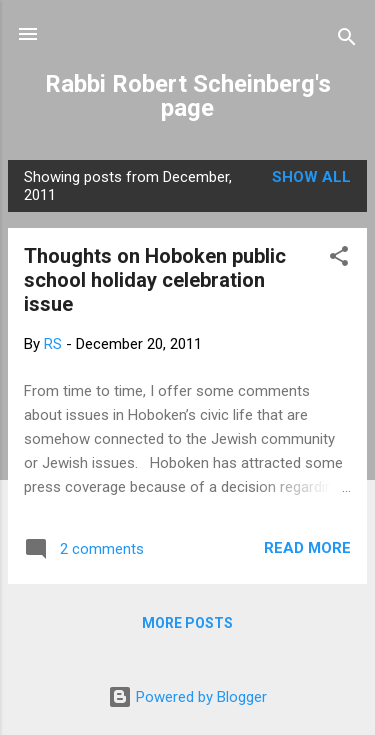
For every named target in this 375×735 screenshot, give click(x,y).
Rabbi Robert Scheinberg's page (188, 96)
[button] (339, 259)
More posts (187, 623)
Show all (311, 177)
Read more (307, 548)
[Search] (347, 40)
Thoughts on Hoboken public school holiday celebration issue (155, 280)
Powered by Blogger (187, 697)
